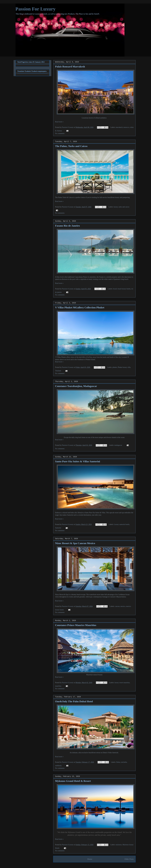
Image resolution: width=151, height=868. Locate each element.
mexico (123, 606)
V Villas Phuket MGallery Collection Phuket (80, 307)
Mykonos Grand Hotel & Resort (73, 781)
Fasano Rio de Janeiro (67, 226)
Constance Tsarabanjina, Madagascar (76, 386)
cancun (117, 606)
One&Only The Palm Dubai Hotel (74, 701)
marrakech (119, 127)
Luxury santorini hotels (122, 524)
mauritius (58, 686)
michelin (124, 762)
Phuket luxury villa (124, 367)
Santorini (58, 528)
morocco (126, 127)
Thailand (58, 371)
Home (90, 859)
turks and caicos (124, 207)
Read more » (59, 122)
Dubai (118, 762)
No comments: (60, 133)
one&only (58, 766)
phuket (115, 367)
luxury (116, 207)
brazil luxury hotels (124, 289)
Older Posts (129, 859)
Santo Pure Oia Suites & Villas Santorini (78, 461)
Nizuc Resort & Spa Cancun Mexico (75, 543)
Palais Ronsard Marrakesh (70, 67)
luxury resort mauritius (122, 683)
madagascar (118, 445)
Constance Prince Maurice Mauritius (76, 625)
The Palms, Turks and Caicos (71, 146)
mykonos (119, 845)
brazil (115, 289)
